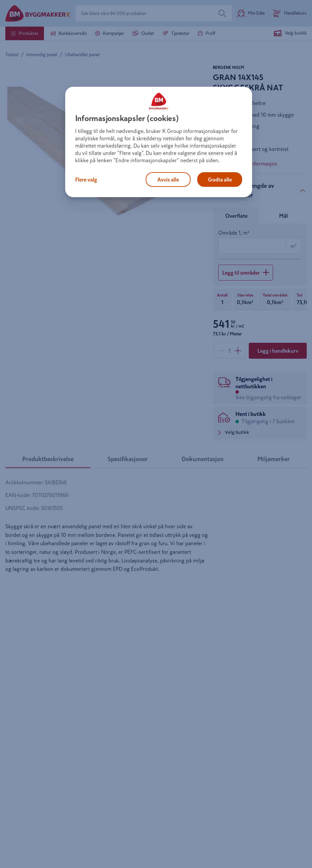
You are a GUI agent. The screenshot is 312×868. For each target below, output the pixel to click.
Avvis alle (168, 180)
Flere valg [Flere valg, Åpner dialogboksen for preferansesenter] (86, 180)
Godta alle (220, 180)
